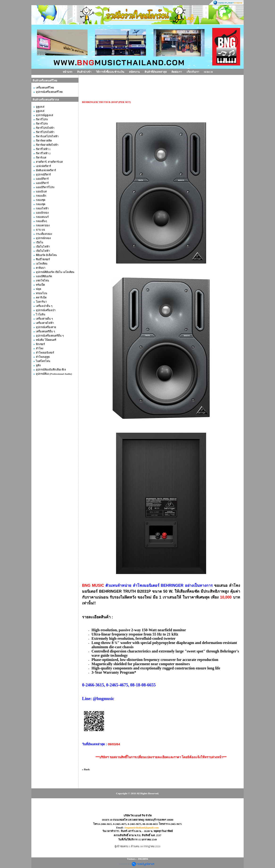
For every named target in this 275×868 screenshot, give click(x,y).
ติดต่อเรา (177, 72)
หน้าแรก (68, 72)
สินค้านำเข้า (84, 72)
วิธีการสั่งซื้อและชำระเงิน (110, 72)
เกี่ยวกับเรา (193, 72)
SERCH (208, 72)
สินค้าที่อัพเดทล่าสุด (156, 72)
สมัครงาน (134, 72)
